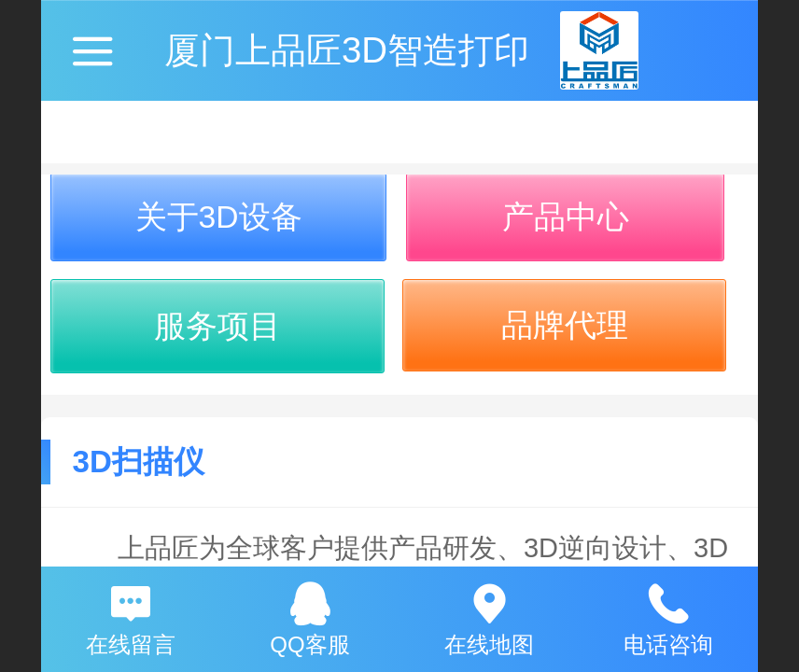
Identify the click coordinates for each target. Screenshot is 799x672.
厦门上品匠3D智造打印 (347, 50)
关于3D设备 (219, 217)
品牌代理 (565, 325)
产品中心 (566, 217)
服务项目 (217, 326)
